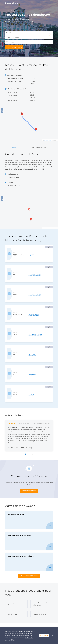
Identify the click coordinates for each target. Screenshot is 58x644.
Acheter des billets (29, 449)
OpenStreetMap (48, 140)
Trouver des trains (14, 47)
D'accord (44, 636)
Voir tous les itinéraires (29, 534)
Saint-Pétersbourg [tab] (39, 147)
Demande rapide (45, 621)
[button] (25, 412)
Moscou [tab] (15, 147)
